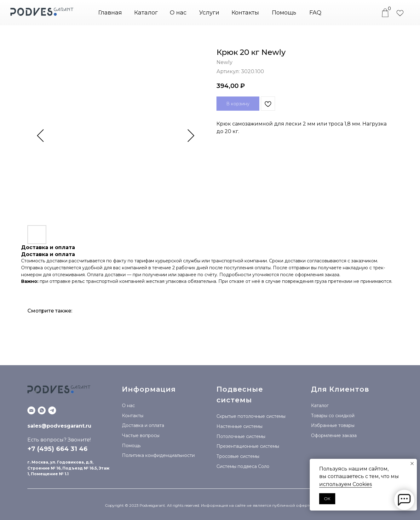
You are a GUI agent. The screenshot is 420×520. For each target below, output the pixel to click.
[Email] (31, 410)
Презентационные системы (248, 446)
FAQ (315, 13)
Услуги (209, 13)
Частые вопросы (141, 435)
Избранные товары (333, 425)
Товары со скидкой (333, 416)
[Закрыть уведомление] (412, 464)
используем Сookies (345, 484)
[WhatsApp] (42, 410)
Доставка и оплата (143, 425)
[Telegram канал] (52, 410)
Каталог (320, 406)
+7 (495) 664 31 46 (58, 449)
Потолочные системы (241, 436)
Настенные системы (239, 426)
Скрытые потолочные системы (251, 416)
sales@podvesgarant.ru (59, 426)
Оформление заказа (334, 435)
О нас (178, 13)
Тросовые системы (238, 456)
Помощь (284, 13)
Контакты (245, 13)
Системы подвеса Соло (243, 466)
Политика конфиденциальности (158, 455)
